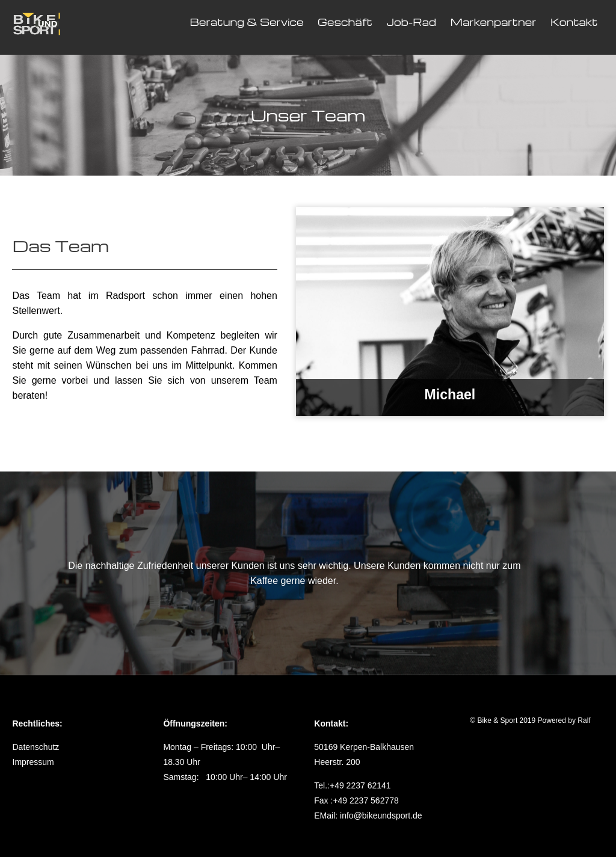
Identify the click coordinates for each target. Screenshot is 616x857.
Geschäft (345, 22)
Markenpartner (493, 22)
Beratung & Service (247, 22)
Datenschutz (36, 747)
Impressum (33, 762)
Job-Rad (411, 22)
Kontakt (574, 22)
